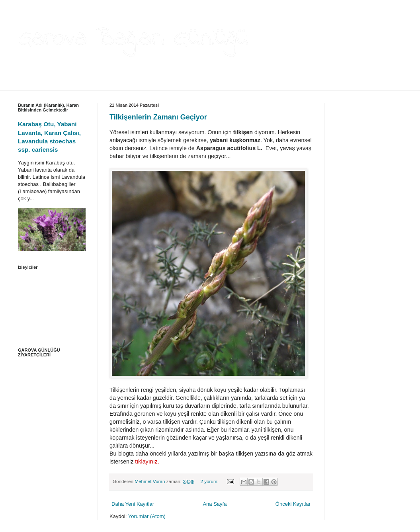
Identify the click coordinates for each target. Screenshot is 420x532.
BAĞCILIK (140, 85)
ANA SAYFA (30, 85)
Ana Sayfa (215, 504)
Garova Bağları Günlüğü (133, 39)
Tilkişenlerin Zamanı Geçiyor (158, 117)
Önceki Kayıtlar (293, 504)
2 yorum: (210, 481)
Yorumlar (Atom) (147, 516)
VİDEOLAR (173, 85)
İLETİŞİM (205, 85)
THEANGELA (104, 85)
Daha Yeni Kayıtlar (133, 504)
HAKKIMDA (66, 85)
